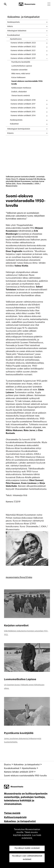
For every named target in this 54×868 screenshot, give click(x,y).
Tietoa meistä (12, 813)
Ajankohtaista (29, 768)
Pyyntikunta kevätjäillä (19, 733)
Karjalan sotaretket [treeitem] (19, 70)
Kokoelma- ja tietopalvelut (24, 17)
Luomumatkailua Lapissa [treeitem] (22, 66)
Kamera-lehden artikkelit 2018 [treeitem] (23, 100)
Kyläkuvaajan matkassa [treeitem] (21, 88)
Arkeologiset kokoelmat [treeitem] (17, 31)
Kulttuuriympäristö (15, 817)
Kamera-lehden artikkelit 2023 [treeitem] (23, 43)
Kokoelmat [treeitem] (14, 124)
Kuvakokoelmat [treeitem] (14, 35)
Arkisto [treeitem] (10, 27)
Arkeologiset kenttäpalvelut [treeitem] (19, 129)
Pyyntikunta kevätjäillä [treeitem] (21, 62)
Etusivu (7, 765)
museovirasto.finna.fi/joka (19, 577)
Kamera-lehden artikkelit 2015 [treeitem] (23, 112)
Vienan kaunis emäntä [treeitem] (21, 96)
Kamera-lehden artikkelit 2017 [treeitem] (23, 104)
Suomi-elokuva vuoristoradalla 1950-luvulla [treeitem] (27, 83)
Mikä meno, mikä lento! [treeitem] (21, 74)
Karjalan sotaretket (16, 626)
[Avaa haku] (5, 5)
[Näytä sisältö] (44, 21)
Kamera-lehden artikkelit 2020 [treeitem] (23, 55)
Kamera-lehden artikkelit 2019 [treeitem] (23, 58)
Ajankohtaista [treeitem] (16, 39)
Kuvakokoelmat (12, 768)
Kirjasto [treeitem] (10, 133)
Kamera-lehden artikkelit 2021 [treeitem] (23, 51)
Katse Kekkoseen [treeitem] (18, 78)
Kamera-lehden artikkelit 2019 (19, 772)
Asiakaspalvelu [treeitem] (13, 22)
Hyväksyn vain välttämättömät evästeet (27, 858)
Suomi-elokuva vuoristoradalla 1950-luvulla (25, 776)
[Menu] (49, 5)
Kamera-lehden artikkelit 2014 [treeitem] (23, 116)
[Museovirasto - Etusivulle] (27, 4)
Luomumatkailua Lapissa (20, 680)
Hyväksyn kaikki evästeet (27, 848)
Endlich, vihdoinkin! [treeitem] (19, 92)
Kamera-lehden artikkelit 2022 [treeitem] (23, 47)
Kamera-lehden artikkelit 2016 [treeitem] (23, 108)
